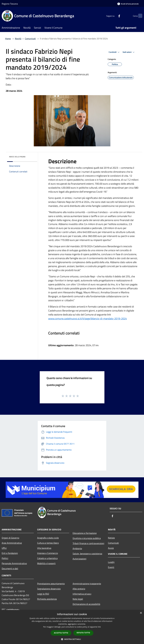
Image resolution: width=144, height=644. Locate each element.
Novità (18, 39)
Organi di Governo (10, 538)
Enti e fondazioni (10, 553)
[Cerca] (139, 16)
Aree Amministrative (12, 543)
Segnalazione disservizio (49, 589)
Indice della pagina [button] (17, 157)
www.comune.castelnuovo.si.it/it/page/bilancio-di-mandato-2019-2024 (88, 319)
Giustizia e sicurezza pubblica (87, 538)
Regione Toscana (10, 4)
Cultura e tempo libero (48, 543)
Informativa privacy (82, 594)
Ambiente (77, 548)
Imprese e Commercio (48, 553)
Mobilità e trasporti (46, 563)
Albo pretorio (79, 589)
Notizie (111, 538)
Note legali (78, 599)
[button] (72, 639)
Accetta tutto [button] (61, 633)
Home (8, 39)
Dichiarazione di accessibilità (86, 604)
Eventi (111, 567)
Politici (5, 558)
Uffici (4, 548)
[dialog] (72, 627)
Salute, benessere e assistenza (87, 554)
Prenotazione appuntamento (51, 584)
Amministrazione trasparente (87, 584)
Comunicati (30, 39)
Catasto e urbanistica (47, 558)
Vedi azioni (129, 52)
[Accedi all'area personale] (128, 4)
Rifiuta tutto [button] (83, 633)
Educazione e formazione (85, 533)
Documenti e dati (10, 568)
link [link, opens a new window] (99, 627)
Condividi (114, 52)
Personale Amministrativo (14, 563)
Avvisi (111, 548)
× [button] (141, 613)
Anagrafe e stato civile (48, 538)
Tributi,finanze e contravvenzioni (88, 543)
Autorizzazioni (80, 559)
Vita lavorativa (44, 548)
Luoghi (111, 562)
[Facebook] (114, 16)
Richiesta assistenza (47, 599)
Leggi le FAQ (43, 594)
